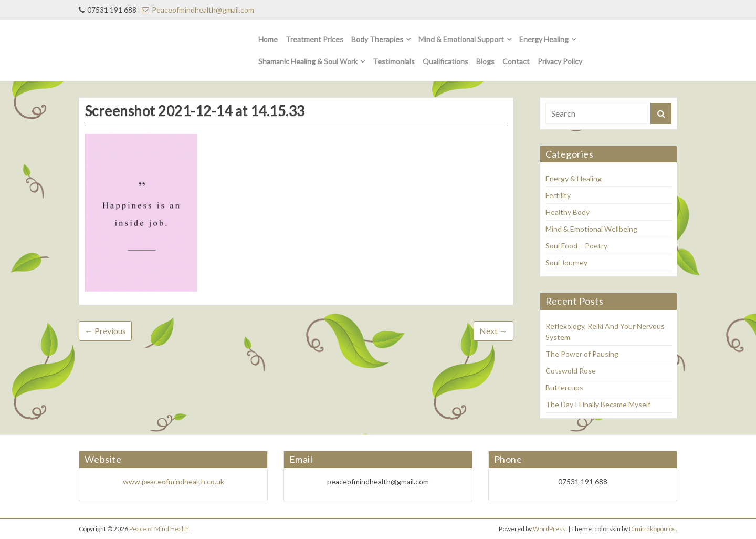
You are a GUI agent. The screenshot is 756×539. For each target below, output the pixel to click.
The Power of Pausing (582, 354)
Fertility (558, 195)
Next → (493, 331)
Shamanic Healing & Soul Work (308, 61)
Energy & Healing (574, 178)
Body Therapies (377, 39)
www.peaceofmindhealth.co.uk (174, 481)
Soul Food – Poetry (576, 246)
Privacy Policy (560, 61)
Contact (516, 61)
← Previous (105, 331)
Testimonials (394, 61)
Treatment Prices (314, 39)
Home (268, 39)
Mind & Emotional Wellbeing (591, 229)
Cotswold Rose (571, 371)
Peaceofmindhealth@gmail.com (198, 10)
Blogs (485, 61)
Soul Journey (566, 262)
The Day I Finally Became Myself (598, 404)
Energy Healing (544, 39)
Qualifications (445, 61)
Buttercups (564, 387)
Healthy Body (568, 212)
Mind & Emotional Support (461, 39)
